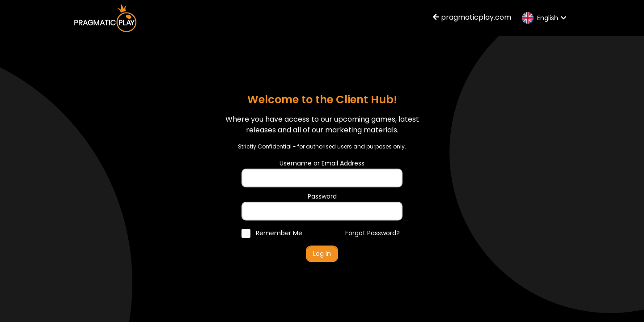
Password (322, 196)
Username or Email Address (322, 163)
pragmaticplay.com (472, 17)
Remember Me (272, 233)
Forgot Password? (373, 233)
